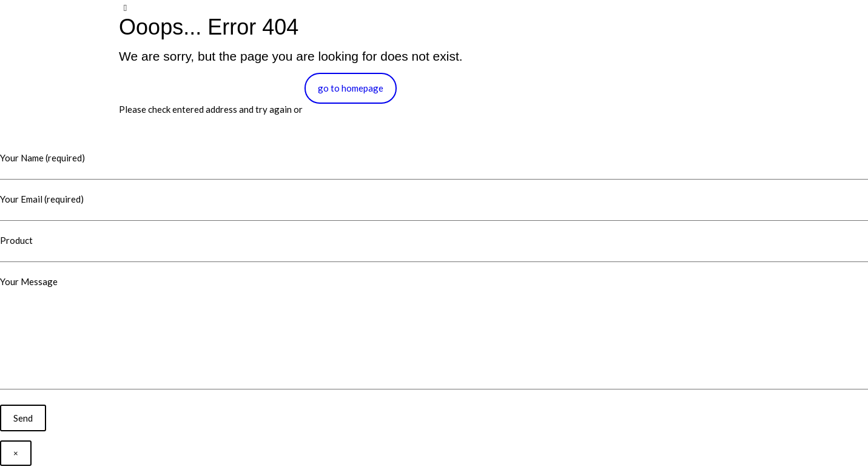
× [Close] (16, 453)
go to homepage (351, 88)
